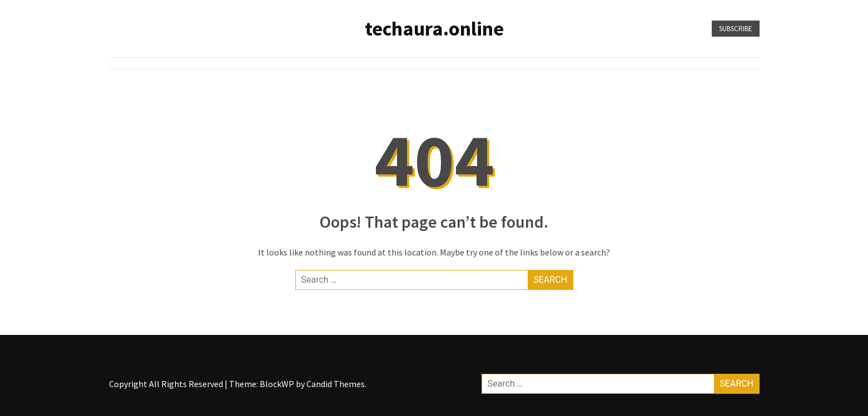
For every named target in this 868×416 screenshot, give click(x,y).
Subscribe (736, 29)
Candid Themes (336, 384)
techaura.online (434, 29)
